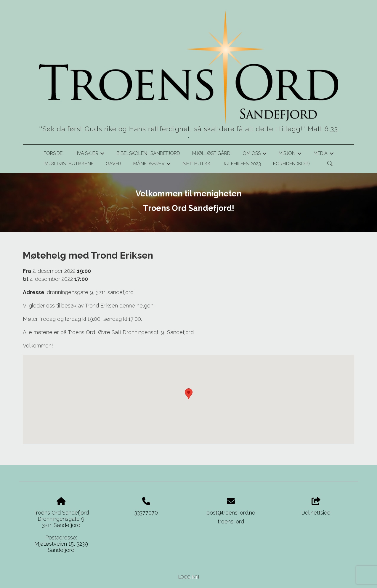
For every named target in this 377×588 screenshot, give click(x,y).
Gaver (113, 164)
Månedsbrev (152, 165)
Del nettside (316, 507)
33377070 (146, 513)
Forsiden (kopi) (291, 164)
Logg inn (189, 577)
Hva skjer (89, 154)
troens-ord (231, 521)
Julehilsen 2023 (242, 164)
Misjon (290, 154)
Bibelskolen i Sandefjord (148, 153)
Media (324, 154)
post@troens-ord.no (231, 513)
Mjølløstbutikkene (69, 164)
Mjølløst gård (211, 153)
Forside (53, 153)
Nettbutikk (197, 164)
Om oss (255, 154)
